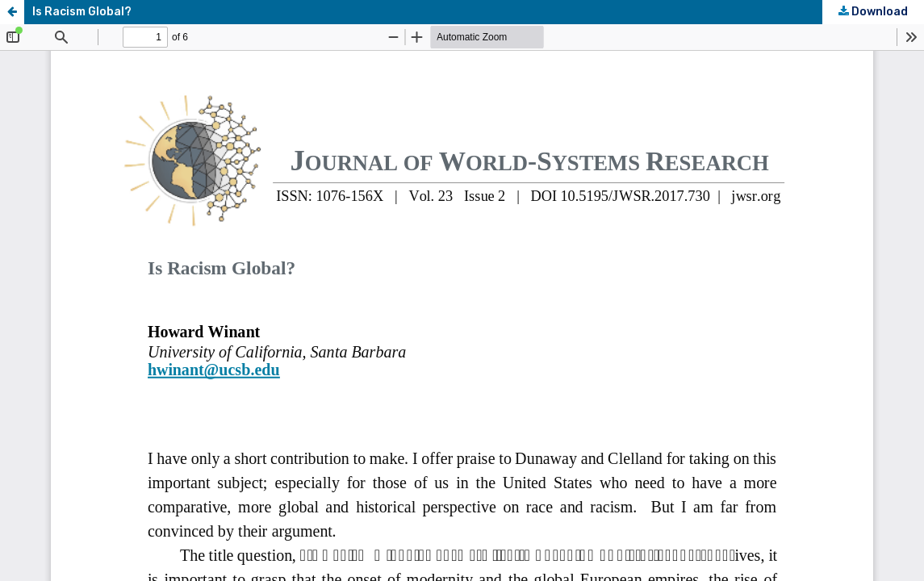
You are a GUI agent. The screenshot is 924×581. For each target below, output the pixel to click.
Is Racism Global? (82, 12)
